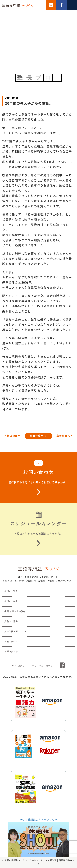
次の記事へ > (64, 436)
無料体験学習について (16, 631)
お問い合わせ (11, 652)
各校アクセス (11, 641)
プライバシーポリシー (44, 666)
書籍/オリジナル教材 (15, 611)
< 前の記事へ (12, 436)
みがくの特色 (11, 601)
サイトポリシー (20, 666)
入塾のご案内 (11, 621)
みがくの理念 (11, 591)
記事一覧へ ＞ (38, 436)
